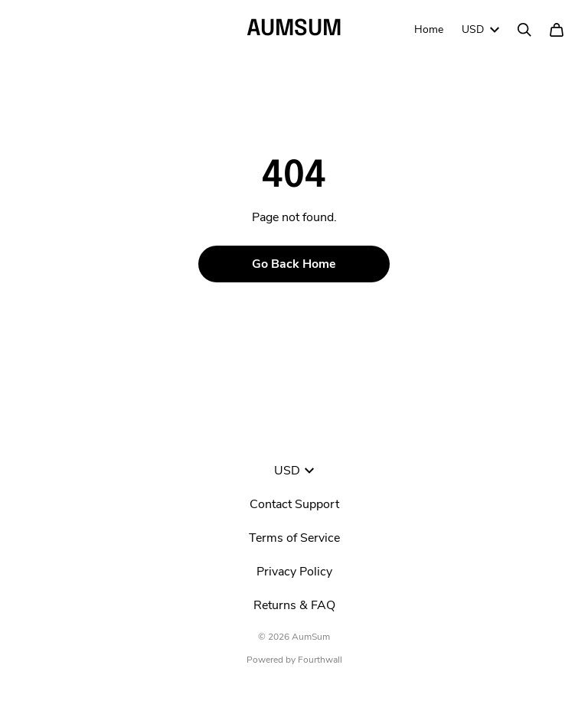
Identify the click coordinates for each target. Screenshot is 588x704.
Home (429, 29)
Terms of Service (294, 538)
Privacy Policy (294, 572)
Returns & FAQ (294, 605)
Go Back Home (294, 264)
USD (480, 29)
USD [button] (294, 471)
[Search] (524, 30)
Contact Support (294, 504)
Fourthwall (320, 660)
